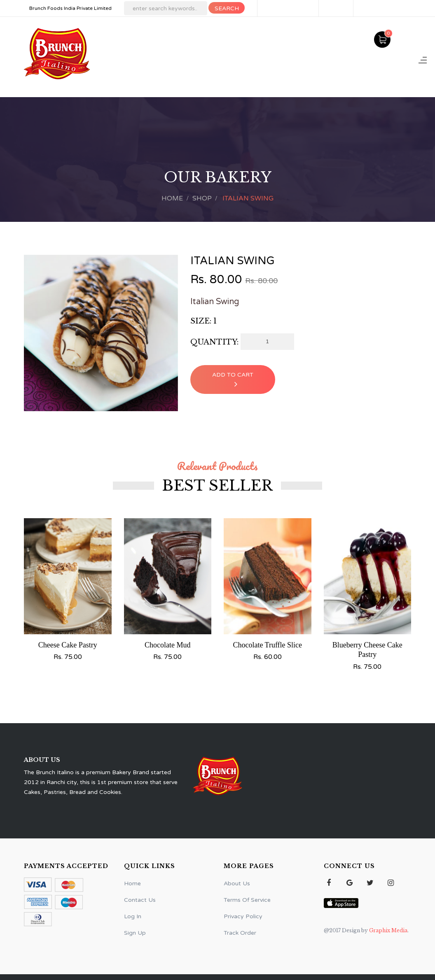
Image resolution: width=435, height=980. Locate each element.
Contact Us (140, 900)
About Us (237, 883)
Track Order (240, 933)
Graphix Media (388, 930)
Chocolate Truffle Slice (267, 645)
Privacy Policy (243, 916)
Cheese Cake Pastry (68, 645)
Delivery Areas (289, 8)
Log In (370, 8)
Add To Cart (233, 380)
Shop (202, 198)
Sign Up (337, 8)
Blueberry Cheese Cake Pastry (367, 650)
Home (172, 198)
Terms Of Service (247, 900)
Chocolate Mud (167, 645)
